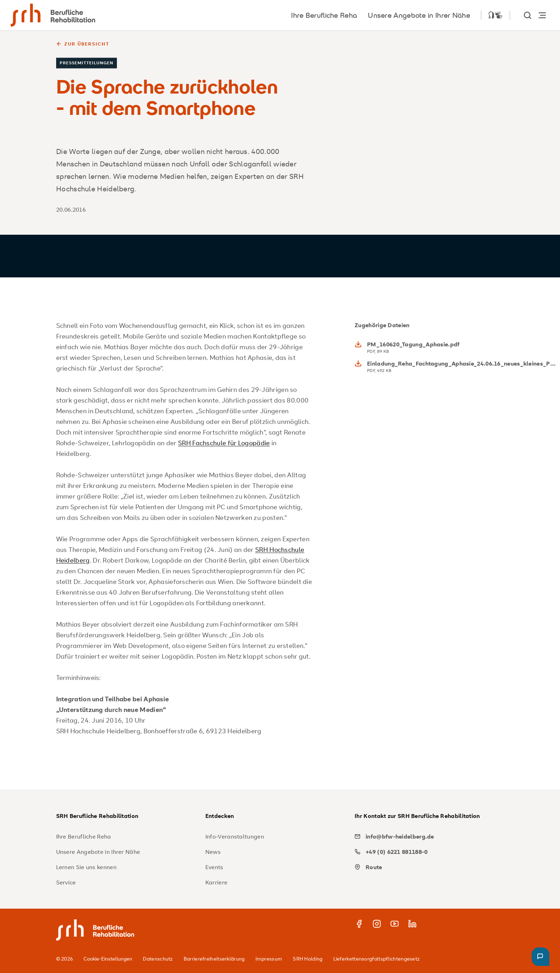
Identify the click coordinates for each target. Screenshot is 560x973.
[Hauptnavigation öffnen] (542, 15)
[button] (540, 957)
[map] (427, 867)
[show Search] (528, 15)
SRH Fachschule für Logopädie (224, 443)
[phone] (427, 852)
